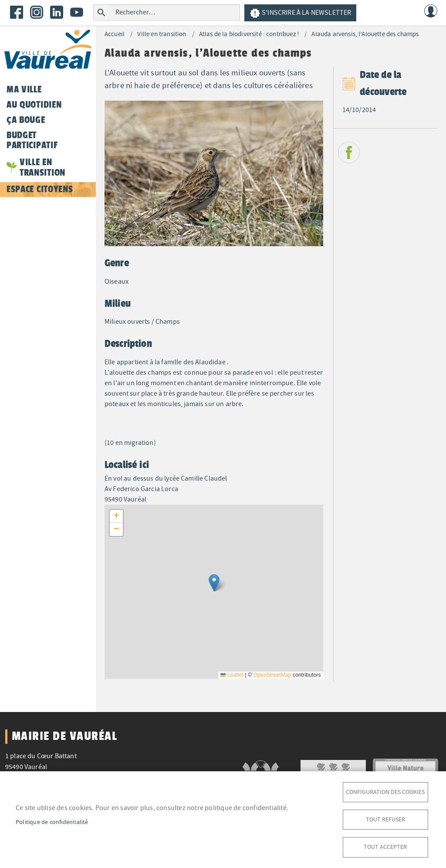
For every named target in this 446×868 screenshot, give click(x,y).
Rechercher (101, 12)
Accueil (115, 34)
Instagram (37, 12)
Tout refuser (385, 818)
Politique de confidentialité (52, 821)
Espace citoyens (40, 189)
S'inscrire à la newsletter (300, 13)
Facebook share (349, 153)
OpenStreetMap (272, 675)
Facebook (17, 12)
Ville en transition (162, 34)
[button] (214, 583)
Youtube (77, 12)
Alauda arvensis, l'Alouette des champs (365, 34)
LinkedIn (57, 12)
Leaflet (232, 675)
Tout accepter (385, 846)
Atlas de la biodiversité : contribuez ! (249, 34)
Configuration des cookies (385, 790)
